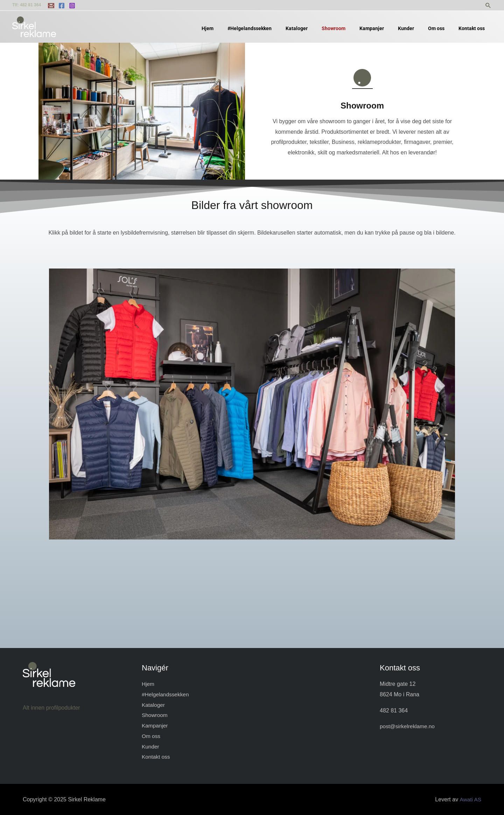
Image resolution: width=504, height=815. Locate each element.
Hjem (148, 684)
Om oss (151, 736)
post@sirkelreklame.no (408, 726)
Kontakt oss (156, 757)
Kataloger (154, 705)
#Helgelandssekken (166, 694)
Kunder (151, 746)
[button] (488, 5)
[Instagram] (72, 6)
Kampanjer (155, 726)
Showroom (155, 715)
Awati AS (470, 799)
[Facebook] (62, 6)
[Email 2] (51, 6)
